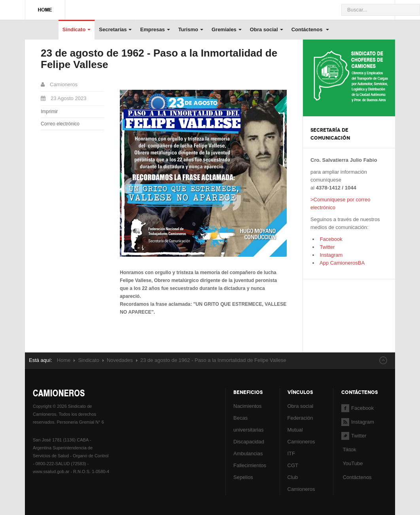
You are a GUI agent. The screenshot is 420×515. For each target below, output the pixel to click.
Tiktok (349, 450)
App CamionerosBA (341, 263)
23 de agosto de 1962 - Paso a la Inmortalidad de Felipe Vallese (159, 59)
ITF (291, 453)
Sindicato (77, 29)
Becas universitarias (249, 424)
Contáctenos (310, 29)
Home (64, 360)
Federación (300, 418)
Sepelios (243, 477)
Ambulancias (248, 453)
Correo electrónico (60, 124)
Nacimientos (248, 406)
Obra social (267, 29)
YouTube (352, 463)
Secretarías (115, 29)
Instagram (330, 255)
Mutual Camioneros (301, 436)
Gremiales (227, 29)
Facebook (330, 239)
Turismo (191, 29)
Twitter (327, 247)
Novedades (120, 360)
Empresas (155, 29)
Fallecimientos (250, 465)
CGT (293, 465)
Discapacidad (249, 442)
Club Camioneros (301, 483)
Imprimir (49, 112)
